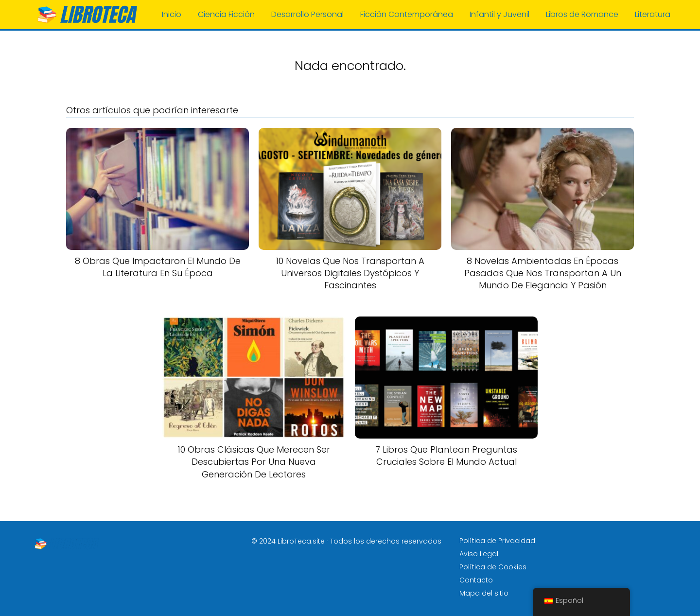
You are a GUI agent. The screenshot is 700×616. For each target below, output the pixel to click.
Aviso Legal (479, 554)
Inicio (172, 14)
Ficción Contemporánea (407, 14)
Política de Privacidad (497, 541)
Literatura (653, 14)
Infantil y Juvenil (499, 14)
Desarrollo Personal (307, 14)
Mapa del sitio (484, 593)
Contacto (476, 580)
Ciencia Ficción (226, 14)
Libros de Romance (582, 14)
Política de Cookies (493, 567)
